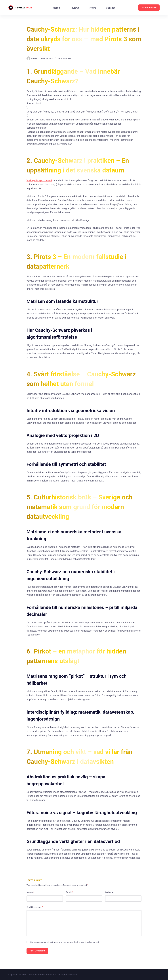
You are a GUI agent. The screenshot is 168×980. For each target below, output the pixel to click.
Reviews (75, 8)
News (93, 8)
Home (56, 8)
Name (30, 892)
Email (70, 892)
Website (109, 892)
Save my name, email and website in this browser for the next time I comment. (65, 942)
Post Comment (37, 951)
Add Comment (35, 907)
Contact (111, 8)
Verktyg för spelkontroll (39, 181)
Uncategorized (64, 58)
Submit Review (149, 8)
